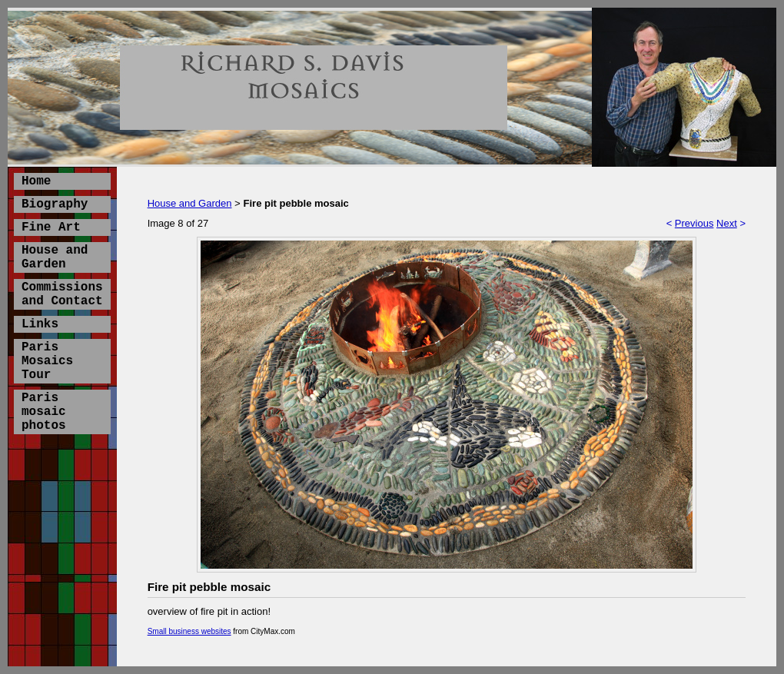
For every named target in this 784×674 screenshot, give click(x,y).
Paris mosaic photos (44, 412)
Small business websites (189, 631)
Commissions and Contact (62, 294)
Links (40, 324)
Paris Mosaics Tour (47, 361)
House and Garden (55, 257)
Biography (55, 204)
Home (36, 181)
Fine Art (51, 227)
